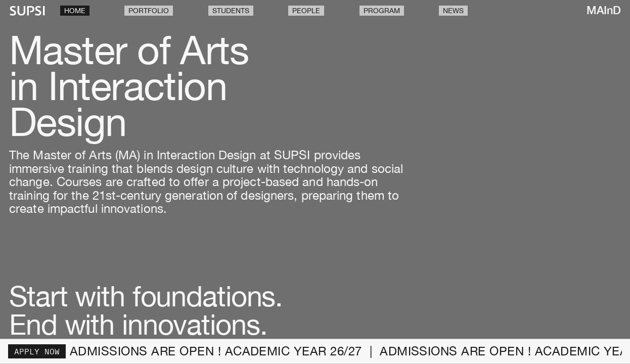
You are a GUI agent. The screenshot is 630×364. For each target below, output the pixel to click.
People (306, 11)
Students (231, 11)
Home (75, 11)
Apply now (37, 351)
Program (382, 11)
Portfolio (149, 11)
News (453, 11)
